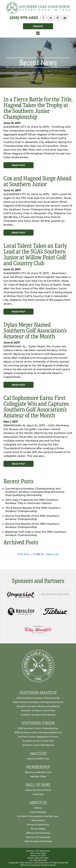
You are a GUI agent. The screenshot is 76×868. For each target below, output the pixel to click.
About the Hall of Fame (38, 790)
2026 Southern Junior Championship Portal (38, 732)
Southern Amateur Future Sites (38, 710)
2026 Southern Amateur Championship (38, 698)
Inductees (38, 794)
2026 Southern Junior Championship (38, 728)
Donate (38, 26)
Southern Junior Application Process (38, 737)
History (38, 808)
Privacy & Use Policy (38, 825)
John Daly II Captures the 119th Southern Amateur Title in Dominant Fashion (32, 501)
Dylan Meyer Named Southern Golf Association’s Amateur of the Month (35, 331)
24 (35, 554)
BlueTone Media (48, 865)
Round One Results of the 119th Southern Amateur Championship (32, 525)
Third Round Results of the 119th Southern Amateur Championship (33, 509)
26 (42, 554)
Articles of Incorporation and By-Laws (38, 816)
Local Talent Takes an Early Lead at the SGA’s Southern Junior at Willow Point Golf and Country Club (35, 254)
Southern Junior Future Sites (38, 741)
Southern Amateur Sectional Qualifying (38, 706)
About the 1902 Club (38, 759)
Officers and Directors (38, 833)
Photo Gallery (38, 829)
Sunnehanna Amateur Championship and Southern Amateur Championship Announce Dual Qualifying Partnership (35, 492)
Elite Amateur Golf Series (38, 841)
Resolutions (38, 820)
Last (56, 554)
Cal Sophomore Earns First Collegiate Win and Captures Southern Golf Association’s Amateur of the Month (36, 407)
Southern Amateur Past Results (38, 715)
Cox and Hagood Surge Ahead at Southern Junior (37, 181)
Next (50, 554)
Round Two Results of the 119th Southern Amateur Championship (32, 517)
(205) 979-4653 (24, 18)
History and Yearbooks (38, 837)
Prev (27, 554)
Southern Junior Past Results (38, 745)
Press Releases (38, 812)
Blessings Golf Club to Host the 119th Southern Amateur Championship (36, 533)
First (20, 554)
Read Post (18, 165)
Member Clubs (38, 776)
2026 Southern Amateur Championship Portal (38, 702)
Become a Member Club (38, 772)
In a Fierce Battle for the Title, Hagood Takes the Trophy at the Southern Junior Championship (38, 108)
